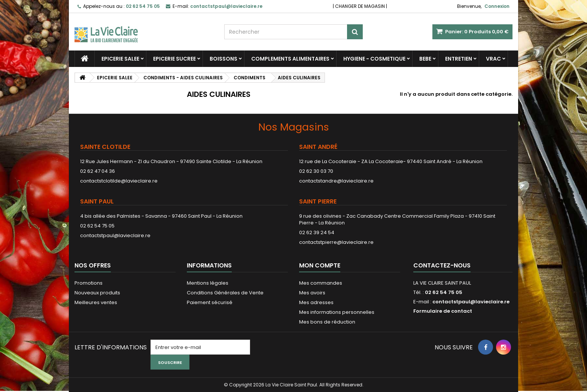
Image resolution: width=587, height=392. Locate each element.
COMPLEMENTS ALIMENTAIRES (290, 59)
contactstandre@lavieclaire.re (336, 181)
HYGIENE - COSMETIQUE (374, 59)
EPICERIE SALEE (120, 59)
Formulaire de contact (443, 311)
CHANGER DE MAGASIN (360, 6)
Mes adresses (316, 302)
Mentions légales (208, 283)
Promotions (89, 283)
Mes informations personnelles (337, 312)
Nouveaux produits (97, 293)
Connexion (497, 6)
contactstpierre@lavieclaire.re (336, 242)
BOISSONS (223, 59)
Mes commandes (321, 283)
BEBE (425, 59)
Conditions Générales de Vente (225, 293)
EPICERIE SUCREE (174, 59)
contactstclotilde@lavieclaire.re (119, 181)
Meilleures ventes (96, 302)
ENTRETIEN (459, 59)
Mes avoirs (312, 293)
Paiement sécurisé (210, 302)
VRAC (493, 59)
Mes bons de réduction (327, 322)
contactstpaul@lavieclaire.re (115, 235)
